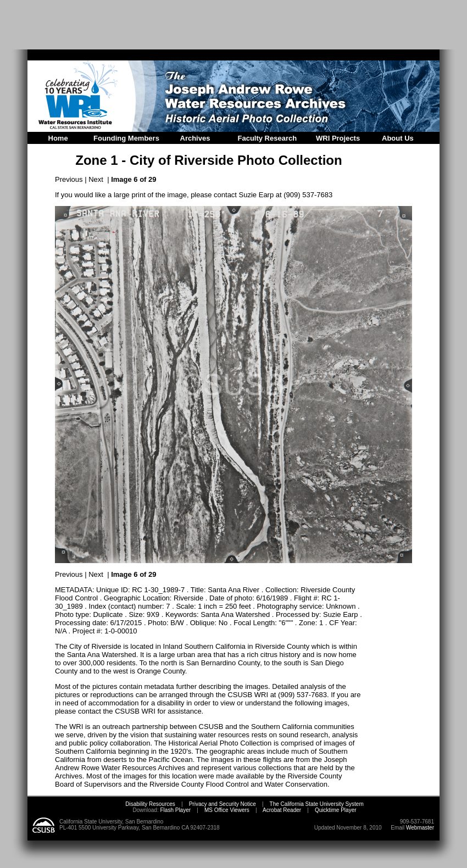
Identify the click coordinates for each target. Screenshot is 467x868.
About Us (398, 138)
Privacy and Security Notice (223, 804)
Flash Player (175, 810)
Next (96, 179)
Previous (69, 179)
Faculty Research (268, 138)
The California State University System (317, 804)
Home (58, 138)
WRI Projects (338, 138)
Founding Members (126, 138)
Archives (195, 138)
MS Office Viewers (227, 810)
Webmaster (420, 828)
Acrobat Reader (282, 810)
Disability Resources (150, 804)
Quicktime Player (336, 810)
